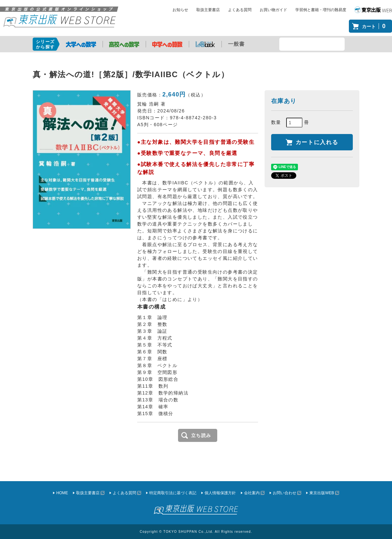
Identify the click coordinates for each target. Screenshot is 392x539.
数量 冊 (290, 123)
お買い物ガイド (273, 10)
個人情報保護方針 (220, 493)
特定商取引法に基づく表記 (173, 493)
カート (375, 26)
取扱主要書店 (208, 10)
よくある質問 (240, 10)
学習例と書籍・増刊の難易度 (321, 10)
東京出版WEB (322, 493)
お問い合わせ (285, 493)
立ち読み (201, 435)
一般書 (237, 44)
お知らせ (180, 10)
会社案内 (252, 493)
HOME (62, 493)
